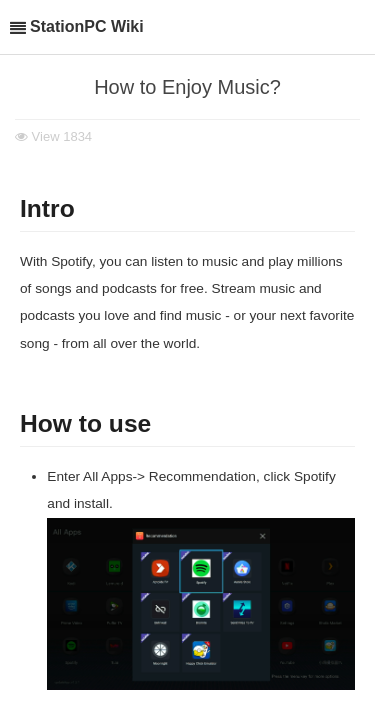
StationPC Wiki (87, 26)
